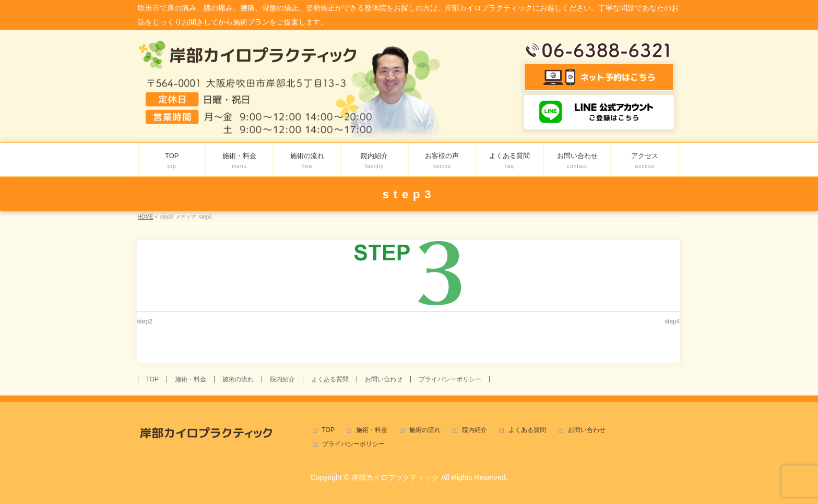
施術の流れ (238, 379)
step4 (672, 321)
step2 (145, 321)
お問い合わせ (384, 379)
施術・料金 (191, 379)
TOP (152, 379)
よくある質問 (330, 379)
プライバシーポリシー (450, 379)
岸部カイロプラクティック (395, 477)
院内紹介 (282, 379)
